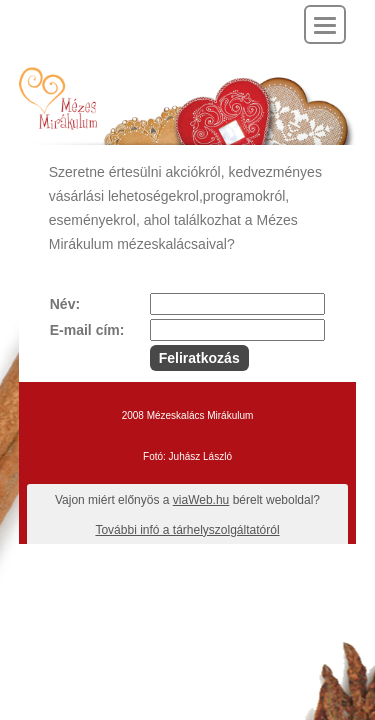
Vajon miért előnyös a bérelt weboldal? (187, 500)
